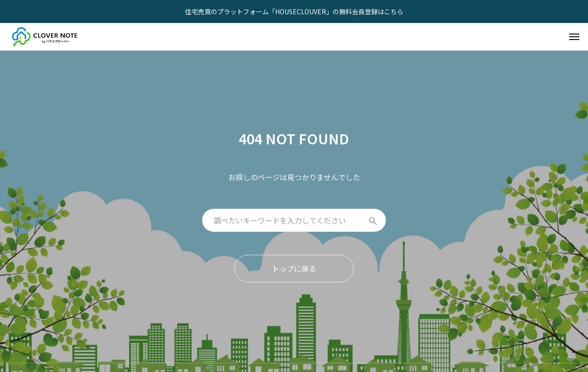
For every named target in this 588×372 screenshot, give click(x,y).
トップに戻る (294, 269)
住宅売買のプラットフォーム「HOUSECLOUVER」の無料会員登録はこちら (294, 11)
